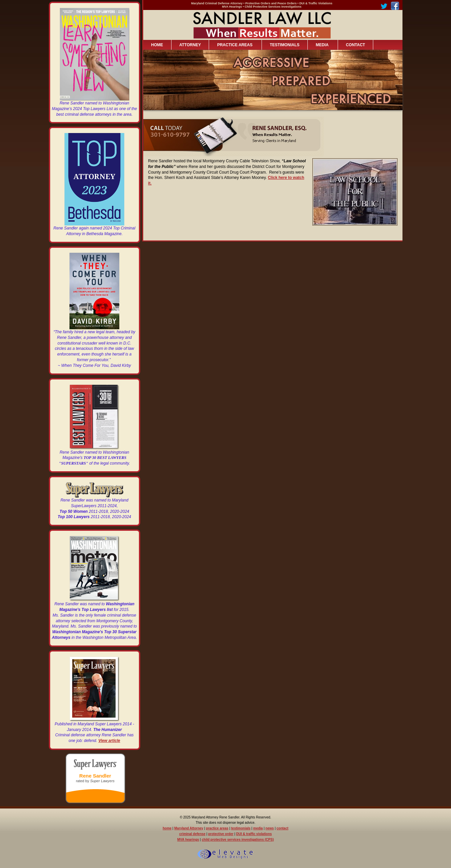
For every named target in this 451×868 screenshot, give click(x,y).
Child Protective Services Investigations (273, 7)
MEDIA (321, 45)
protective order (221, 834)
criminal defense (192, 834)
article (114, 741)
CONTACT (356, 45)
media (258, 828)
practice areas (217, 828)
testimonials (241, 828)
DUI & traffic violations (254, 834)
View (103, 741)
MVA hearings (188, 840)
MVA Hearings (232, 7)
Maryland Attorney (189, 828)
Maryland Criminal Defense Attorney (217, 3)
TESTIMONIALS (285, 45)
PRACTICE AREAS (234, 45)
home (167, 828)
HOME (157, 45)
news (270, 828)
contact (282, 828)
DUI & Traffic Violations (316, 3)
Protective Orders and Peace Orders (271, 3)
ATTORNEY (190, 45)
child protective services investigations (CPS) (238, 840)
